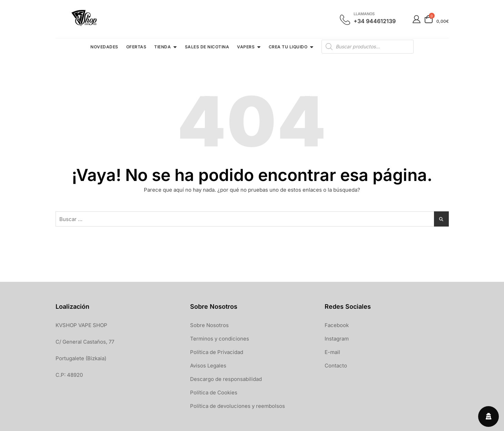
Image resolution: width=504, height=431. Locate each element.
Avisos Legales (208, 366)
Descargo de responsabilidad (226, 379)
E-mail (332, 352)
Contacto (336, 366)
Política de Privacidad (217, 352)
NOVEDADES (104, 47)
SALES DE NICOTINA (207, 47)
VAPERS (246, 47)
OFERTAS (136, 47)
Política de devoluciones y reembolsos (238, 406)
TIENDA (162, 47)
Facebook (337, 325)
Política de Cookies (214, 392)
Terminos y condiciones (220, 339)
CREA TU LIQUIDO (288, 47)
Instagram (337, 339)
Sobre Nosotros (209, 325)
